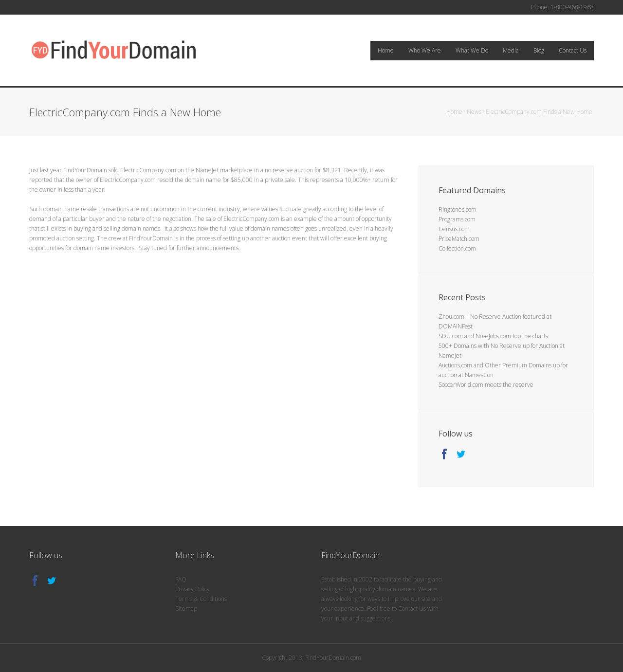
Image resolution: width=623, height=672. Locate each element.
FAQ (181, 579)
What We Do (472, 50)
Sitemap (186, 608)
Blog (539, 50)
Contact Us (573, 50)
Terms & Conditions (201, 599)
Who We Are (425, 50)
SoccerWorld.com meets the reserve (486, 385)
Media (511, 50)
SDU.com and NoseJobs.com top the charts (493, 336)
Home (386, 50)
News (474, 112)
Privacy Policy (192, 589)
